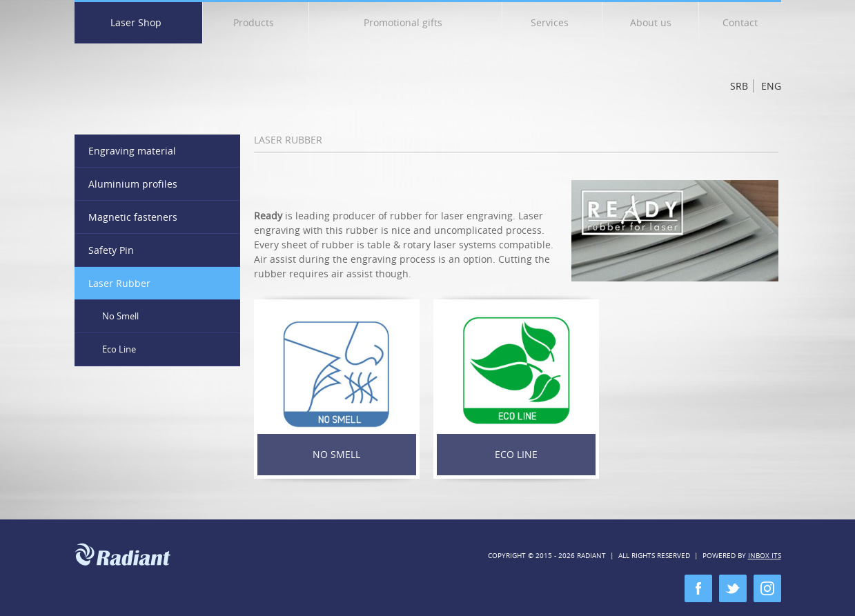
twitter (733, 588)
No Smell (336, 454)
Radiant (163, 80)
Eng (771, 86)
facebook (698, 588)
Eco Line (516, 454)
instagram (767, 588)
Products (258, 25)
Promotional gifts (408, 25)
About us (651, 22)
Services (554, 25)
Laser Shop (141, 25)
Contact (740, 22)
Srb (739, 86)
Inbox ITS (765, 556)
